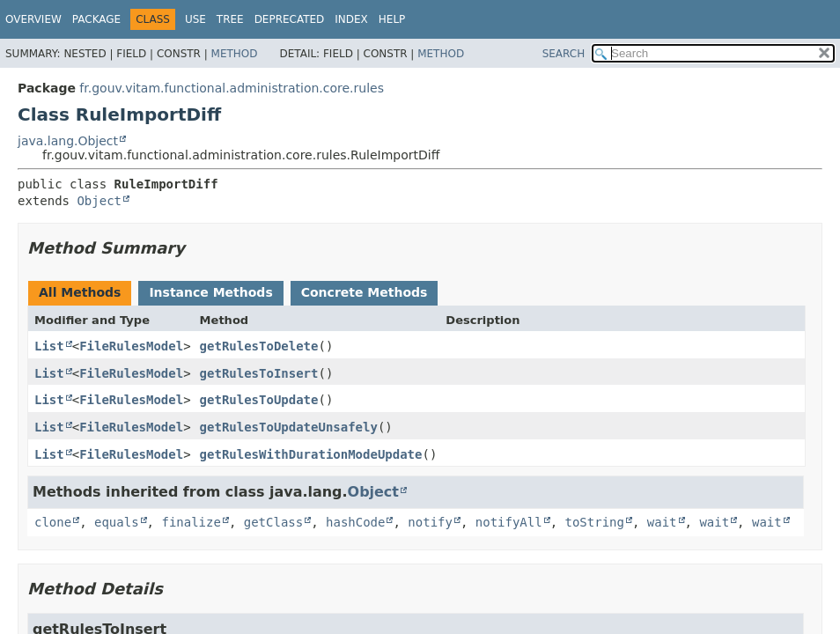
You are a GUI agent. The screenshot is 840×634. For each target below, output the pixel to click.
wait (662, 522)
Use (195, 19)
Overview (33, 19)
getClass (273, 522)
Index (351, 19)
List (49, 346)
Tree (230, 19)
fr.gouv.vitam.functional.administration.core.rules (232, 88)
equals (117, 522)
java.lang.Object (68, 141)
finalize (191, 522)
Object (99, 201)
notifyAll (509, 522)
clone (53, 522)
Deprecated (290, 19)
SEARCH (564, 54)
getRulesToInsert (259, 373)
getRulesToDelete (259, 346)
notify (430, 522)
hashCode (355, 522)
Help (392, 19)
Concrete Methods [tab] (365, 292)
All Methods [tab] (80, 292)
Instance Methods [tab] (210, 292)
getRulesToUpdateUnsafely (289, 427)
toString (595, 522)
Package (96, 19)
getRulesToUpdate (259, 400)
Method (235, 54)
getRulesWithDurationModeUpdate (311, 454)
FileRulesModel (131, 346)
